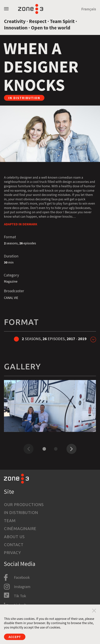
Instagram (22, 587)
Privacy (12, 553)
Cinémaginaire (20, 529)
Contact (14, 545)
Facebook (22, 577)
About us (14, 537)
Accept (15, 637)
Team (10, 521)
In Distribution (21, 513)
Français (89, 9)
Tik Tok (20, 596)
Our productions (24, 505)
